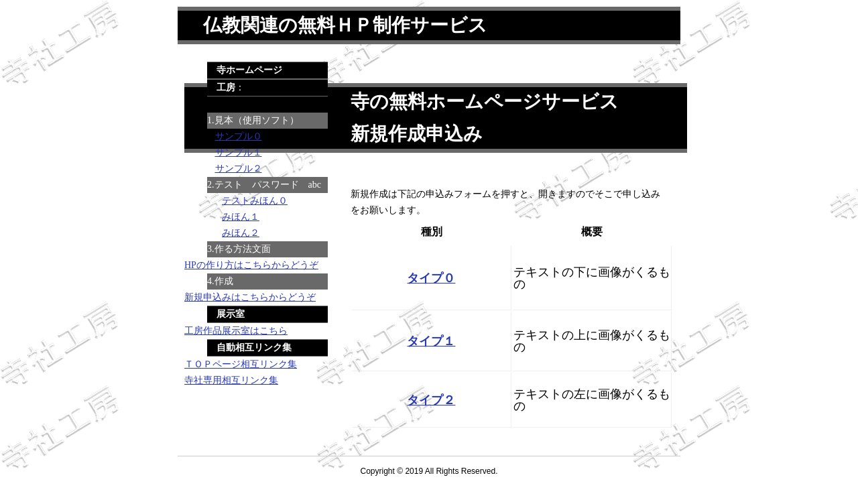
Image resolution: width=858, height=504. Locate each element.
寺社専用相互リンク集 (231, 380)
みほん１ (241, 217)
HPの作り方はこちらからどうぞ (251, 265)
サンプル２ (239, 169)
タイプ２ (431, 400)
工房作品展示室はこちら (236, 331)
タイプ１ (431, 341)
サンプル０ (239, 136)
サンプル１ (239, 152)
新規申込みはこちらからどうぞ (250, 297)
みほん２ (241, 233)
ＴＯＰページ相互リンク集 (241, 364)
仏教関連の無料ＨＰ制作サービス (345, 25)
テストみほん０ (255, 201)
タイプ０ (431, 278)
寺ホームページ (249, 70)
